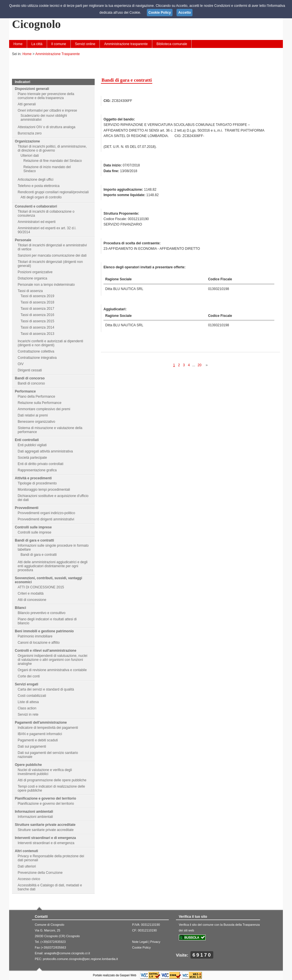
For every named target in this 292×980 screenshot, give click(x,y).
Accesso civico (29, 879)
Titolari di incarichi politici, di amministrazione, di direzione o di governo (52, 148)
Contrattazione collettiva (36, 351)
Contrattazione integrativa (37, 358)
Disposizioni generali (32, 89)
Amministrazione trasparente (126, 44)
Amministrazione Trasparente (58, 54)
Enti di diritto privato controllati (40, 464)
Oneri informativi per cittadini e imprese (47, 110)
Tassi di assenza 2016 (37, 315)
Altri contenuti (26, 851)
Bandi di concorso (30, 378)
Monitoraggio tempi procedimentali (44, 490)
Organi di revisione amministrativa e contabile (52, 670)
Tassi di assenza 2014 (37, 327)
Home (18, 44)
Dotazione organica (32, 278)
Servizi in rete (28, 715)
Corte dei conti (29, 676)
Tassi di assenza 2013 (37, 334)
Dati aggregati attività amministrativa (45, 451)
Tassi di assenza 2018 (37, 302)
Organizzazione (27, 141)
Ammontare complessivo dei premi (44, 409)
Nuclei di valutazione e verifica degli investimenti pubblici (45, 772)
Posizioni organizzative (35, 272)
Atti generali (27, 104)
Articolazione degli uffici (36, 180)
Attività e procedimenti (33, 478)
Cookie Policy (141, 947)
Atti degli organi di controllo (41, 197)
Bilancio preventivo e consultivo (41, 613)
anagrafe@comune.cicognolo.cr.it (67, 953)
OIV (21, 364)
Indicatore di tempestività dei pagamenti (48, 728)
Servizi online (85, 44)
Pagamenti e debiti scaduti (38, 740)
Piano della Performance (36, 397)
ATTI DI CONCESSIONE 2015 (41, 587)
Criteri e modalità (31, 593)
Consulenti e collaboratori (36, 206)
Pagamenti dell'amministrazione (41, 723)
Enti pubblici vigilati (32, 445)
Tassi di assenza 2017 (37, 309)
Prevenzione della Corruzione (40, 873)
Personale (23, 240)
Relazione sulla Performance (39, 403)
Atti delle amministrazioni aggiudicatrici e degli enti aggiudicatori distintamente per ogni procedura (53, 566)
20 (199, 365)
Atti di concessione (32, 600)
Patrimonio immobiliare (35, 636)
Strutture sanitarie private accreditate (45, 825)
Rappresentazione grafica (37, 470)
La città (37, 44)
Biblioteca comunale (172, 44)
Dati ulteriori (27, 866)
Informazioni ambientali (34, 812)
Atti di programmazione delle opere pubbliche (52, 780)
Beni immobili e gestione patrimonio (44, 631)
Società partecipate (32, 458)
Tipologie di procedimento (37, 483)
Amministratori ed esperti (37, 222)
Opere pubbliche (28, 765)
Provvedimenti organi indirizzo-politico (46, 513)
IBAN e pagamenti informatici (40, 734)
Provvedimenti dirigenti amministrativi (46, 519)
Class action (27, 708)
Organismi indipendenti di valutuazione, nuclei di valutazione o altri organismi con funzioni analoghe (52, 660)
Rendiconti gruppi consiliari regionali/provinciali (53, 192)
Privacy (155, 942)
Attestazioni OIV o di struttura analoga (46, 127)
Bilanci (20, 608)
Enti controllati (27, 440)
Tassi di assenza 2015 (37, 321)
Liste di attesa (28, 702)
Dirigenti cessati (30, 370)
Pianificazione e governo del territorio (45, 798)
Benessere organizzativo (36, 422)
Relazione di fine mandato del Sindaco (53, 161)
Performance (25, 391)
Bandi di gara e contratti (34, 540)
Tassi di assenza (30, 291)
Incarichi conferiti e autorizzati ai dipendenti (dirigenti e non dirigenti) (50, 343)
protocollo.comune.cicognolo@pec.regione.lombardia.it (80, 959)
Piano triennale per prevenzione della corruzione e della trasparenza (46, 96)
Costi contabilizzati (32, 696)
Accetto (184, 13)
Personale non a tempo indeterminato (46, 285)
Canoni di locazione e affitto (39, 643)
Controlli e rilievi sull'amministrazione (46, 651)
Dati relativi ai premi (33, 415)
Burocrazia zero (30, 133)
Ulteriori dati (30, 156)
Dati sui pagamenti (32, 746)
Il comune (59, 44)
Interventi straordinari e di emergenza (45, 838)
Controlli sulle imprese (33, 527)
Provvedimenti (27, 508)
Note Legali (140, 942)
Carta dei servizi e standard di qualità (46, 689)
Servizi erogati (27, 684)
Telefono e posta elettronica (39, 186)
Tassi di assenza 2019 (37, 296)
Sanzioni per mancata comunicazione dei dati (52, 255)
